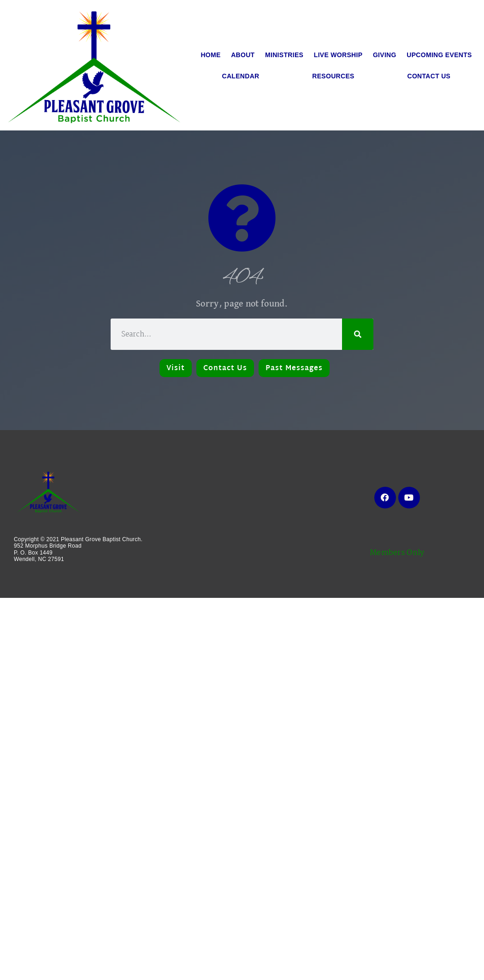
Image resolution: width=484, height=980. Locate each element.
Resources (333, 76)
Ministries (284, 55)
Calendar (241, 76)
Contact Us (429, 76)
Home (210, 55)
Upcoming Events (439, 55)
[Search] (358, 334)
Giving (385, 55)
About (243, 55)
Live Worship (338, 55)
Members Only (397, 553)
